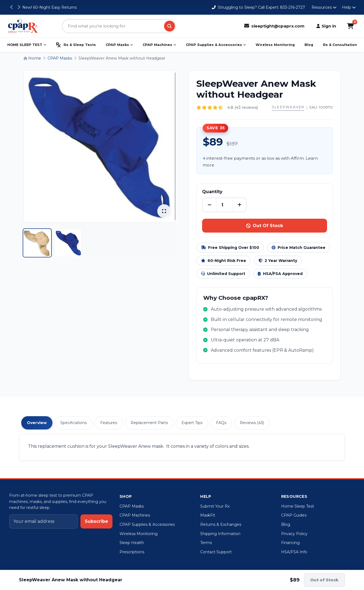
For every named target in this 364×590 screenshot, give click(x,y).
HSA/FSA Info (294, 552)
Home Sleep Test (298, 506)
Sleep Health (132, 543)
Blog (309, 45)
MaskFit (208, 515)
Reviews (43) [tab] (252, 423)
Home (32, 58)
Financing (290, 543)
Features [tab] (109, 423)
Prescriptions (132, 552)
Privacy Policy (294, 534)
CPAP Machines (159, 45)
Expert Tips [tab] (192, 423)
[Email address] (43, 521)
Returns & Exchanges (221, 524)
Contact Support (216, 552)
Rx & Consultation (340, 45)
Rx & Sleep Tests (76, 45)
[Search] (170, 26)
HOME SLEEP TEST (27, 45)
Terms (206, 543)
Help (349, 7)
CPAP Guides (294, 515)
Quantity (212, 192)
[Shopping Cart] (350, 26)
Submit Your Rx (215, 506)
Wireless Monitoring (275, 45)
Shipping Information (220, 534)
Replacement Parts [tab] (149, 423)
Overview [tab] (37, 423)
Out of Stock (324, 580)
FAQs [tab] (221, 423)
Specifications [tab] (73, 423)
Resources (324, 7)
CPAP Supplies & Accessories (216, 45)
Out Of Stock (265, 226)
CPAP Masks (119, 45)
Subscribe (96, 521)
